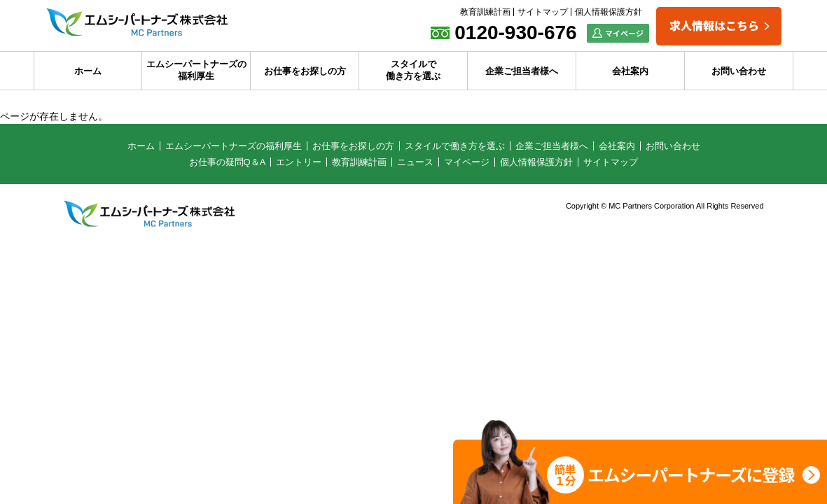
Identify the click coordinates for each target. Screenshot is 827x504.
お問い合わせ (739, 71)
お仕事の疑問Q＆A (228, 162)
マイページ (467, 162)
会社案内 (630, 71)
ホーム (88, 71)
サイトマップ (543, 12)
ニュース (415, 162)
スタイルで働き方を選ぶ (413, 70)
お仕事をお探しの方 (305, 71)
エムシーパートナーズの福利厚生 (196, 70)
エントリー (299, 162)
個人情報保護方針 (609, 12)
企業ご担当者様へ (522, 71)
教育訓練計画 (485, 12)
